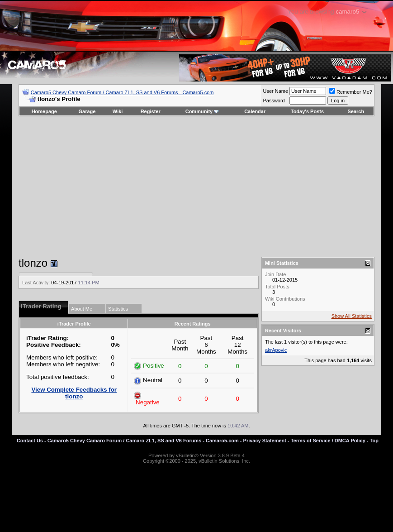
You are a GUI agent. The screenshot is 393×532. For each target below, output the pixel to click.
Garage (87, 111)
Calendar (255, 111)
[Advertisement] (196, 187)
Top (374, 441)
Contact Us (30, 441)
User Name (275, 91)
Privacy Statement (265, 441)
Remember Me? (351, 92)
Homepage (44, 111)
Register (151, 111)
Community (202, 111)
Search (356, 111)
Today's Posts (307, 111)
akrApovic (276, 350)
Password (274, 101)
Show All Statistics (352, 316)
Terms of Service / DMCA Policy (328, 441)
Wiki (118, 111)
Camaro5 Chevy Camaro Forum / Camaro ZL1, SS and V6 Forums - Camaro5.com (122, 92)
